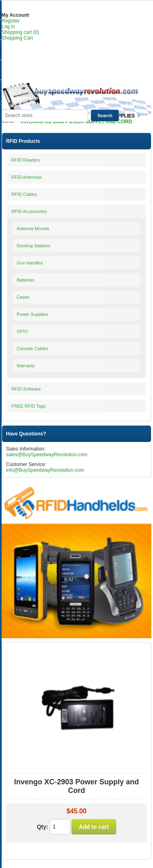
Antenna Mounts (33, 229)
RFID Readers (26, 160)
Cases (23, 297)
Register (11, 21)
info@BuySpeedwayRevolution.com (45, 470)
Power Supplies (32, 314)
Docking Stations (34, 246)
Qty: (42, 827)
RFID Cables (24, 194)
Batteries (25, 280)
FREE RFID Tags (29, 406)
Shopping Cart (17, 38)
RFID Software (26, 389)
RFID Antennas (27, 177)
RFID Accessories (29, 211)
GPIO (22, 331)
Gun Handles (30, 263)
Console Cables (33, 349)
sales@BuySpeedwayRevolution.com (47, 455)
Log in (8, 27)
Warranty (26, 366)
